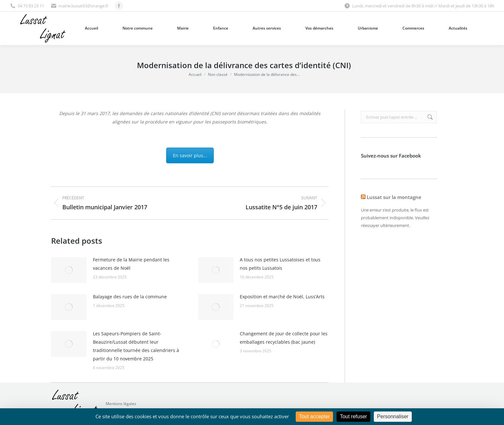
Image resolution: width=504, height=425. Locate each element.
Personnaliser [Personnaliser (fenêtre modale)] (393, 416)
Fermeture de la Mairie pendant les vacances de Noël (131, 264)
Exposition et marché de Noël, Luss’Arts (282, 297)
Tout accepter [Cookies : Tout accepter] (314, 416)
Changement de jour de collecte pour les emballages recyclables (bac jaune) (284, 338)
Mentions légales (121, 404)
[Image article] (69, 270)
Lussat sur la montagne (394, 197)
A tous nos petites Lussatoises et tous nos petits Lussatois (280, 264)
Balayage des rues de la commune (130, 297)
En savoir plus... (190, 155)
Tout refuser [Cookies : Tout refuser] (353, 416)
